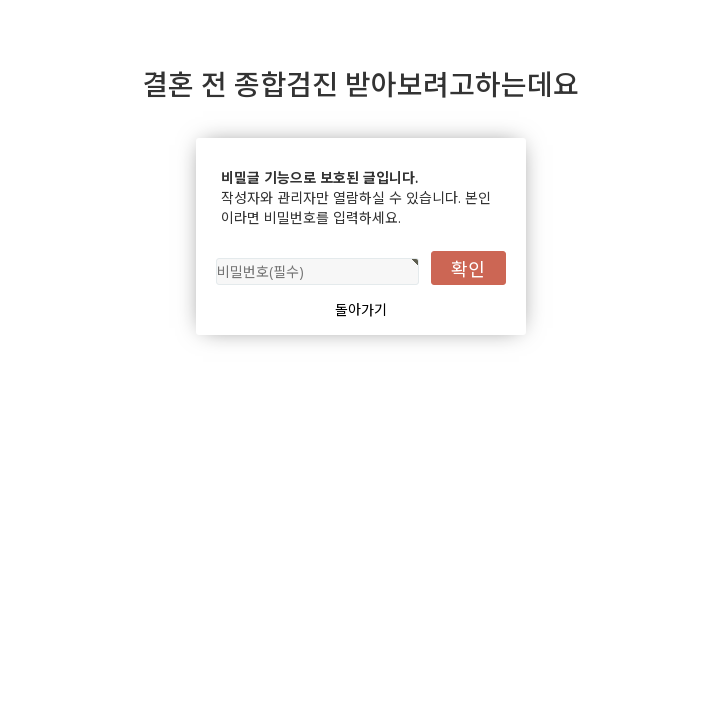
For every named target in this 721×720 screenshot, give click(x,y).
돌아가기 (361, 309)
